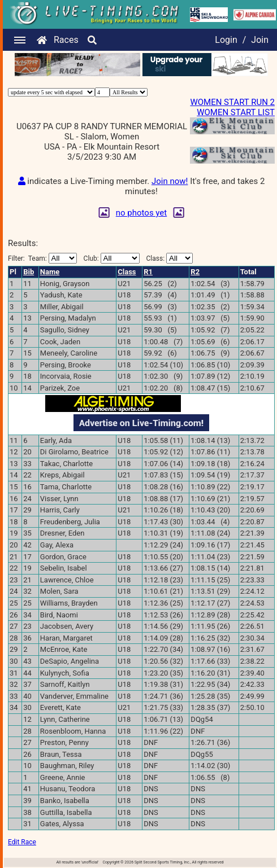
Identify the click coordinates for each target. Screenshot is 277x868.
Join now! (170, 181)
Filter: (42, 258)
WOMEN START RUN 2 (232, 102)
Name (50, 272)
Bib (29, 272)
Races (66, 40)
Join (260, 40)
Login (226, 40)
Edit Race (22, 842)
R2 (195, 272)
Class (127, 272)
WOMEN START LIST (236, 112)
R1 (148, 272)
